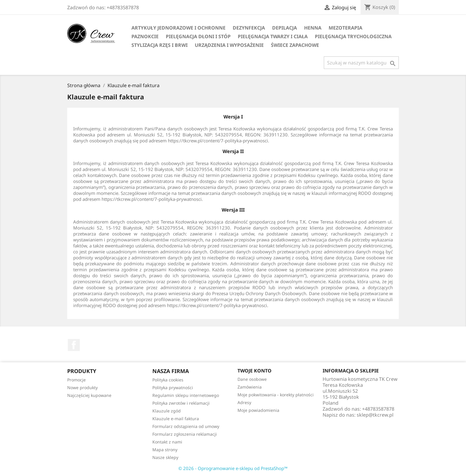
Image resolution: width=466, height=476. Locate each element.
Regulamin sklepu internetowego (186, 395)
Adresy (244, 402)
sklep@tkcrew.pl (375, 415)
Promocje (76, 380)
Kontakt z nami (167, 442)
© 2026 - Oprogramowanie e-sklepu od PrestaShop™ (233, 468)
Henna (313, 28)
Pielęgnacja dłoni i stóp (198, 36)
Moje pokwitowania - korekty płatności (276, 395)
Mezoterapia (345, 28)
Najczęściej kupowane (89, 395)
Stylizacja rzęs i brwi (160, 45)
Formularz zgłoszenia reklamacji (185, 434)
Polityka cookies (168, 380)
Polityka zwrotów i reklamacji (181, 403)
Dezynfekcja (249, 28)
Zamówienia (250, 387)
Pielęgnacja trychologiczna (353, 36)
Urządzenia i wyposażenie (229, 45)
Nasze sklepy (165, 457)
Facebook (74, 345)
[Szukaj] (361, 63)
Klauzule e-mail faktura (176, 419)
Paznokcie (145, 36)
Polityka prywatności (173, 388)
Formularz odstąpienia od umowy (186, 426)
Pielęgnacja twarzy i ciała (273, 36)
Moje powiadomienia (258, 410)
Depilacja (285, 28)
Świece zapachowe (295, 45)
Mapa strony (165, 450)
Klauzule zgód (167, 411)
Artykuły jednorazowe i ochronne (178, 28)
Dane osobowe (252, 379)
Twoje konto (255, 371)
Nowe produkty (82, 388)
